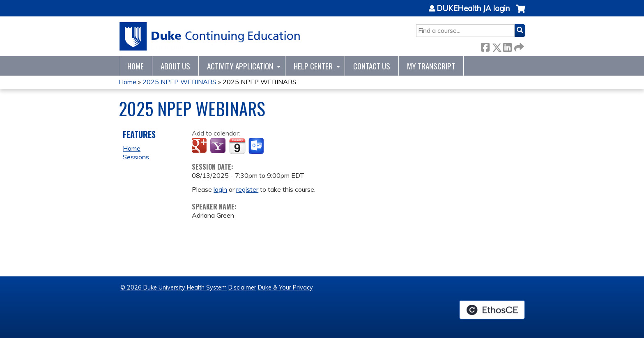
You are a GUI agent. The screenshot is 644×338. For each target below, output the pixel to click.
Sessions (136, 157)
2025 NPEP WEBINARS (179, 82)
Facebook (485, 46)
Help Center (313, 66)
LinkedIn (507, 46)
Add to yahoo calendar (219, 146)
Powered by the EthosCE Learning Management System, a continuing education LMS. (492, 310)
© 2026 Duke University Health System (174, 287)
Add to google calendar (200, 146)
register (247, 189)
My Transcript (431, 66)
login (220, 189)
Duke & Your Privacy (285, 287)
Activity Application (240, 66)
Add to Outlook (257, 146)
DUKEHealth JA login (473, 9)
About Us (175, 66)
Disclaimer (242, 287)
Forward (518, 46)
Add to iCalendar (237, 146)
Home (136, 66)
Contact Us (372, 66)
